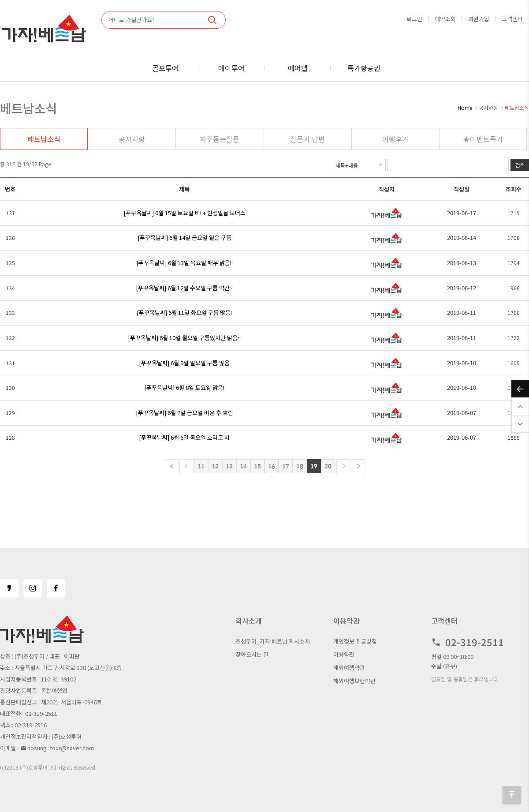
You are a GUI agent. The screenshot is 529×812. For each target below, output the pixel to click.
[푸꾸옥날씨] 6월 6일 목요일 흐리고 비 (184, 437)
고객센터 (512, 19)
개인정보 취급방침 (355, 641)
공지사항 (132, 139)
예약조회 (445, 19)
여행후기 (395, 139)
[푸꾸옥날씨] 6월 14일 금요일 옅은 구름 (184, 238)
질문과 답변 (307, 139)
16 (272, 466)
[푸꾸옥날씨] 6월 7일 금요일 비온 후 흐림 (184, 413)
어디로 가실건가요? (132, 20)
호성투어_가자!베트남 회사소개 (273, 641)
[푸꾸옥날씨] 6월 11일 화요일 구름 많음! (184, 312)
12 (215, 466)
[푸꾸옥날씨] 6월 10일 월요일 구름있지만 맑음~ (184, 338)
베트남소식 (44, 139)
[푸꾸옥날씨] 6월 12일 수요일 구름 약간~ (184, 288)
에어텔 (298, 68)
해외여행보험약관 (354, 681)
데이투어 (231, 68)
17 (286, 466)
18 (300, 466)
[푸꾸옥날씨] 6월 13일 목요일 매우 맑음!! (184, 263)
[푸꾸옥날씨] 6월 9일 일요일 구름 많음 (184, 363)
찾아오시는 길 (252, 654)
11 (201, 466)
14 (243, 466)
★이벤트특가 (483, 139)
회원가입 (479, 19)
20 (328, 466)
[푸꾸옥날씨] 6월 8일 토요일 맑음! (184, 387)
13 (229, 466)
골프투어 (165, 68)
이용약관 (344, 654)
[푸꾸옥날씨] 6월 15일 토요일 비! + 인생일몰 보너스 (184, 213)
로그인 (414, 19)
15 (257, 466)
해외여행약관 (349, 668)
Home (465, 107)
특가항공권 (364, 68)
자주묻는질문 (220, 139)
